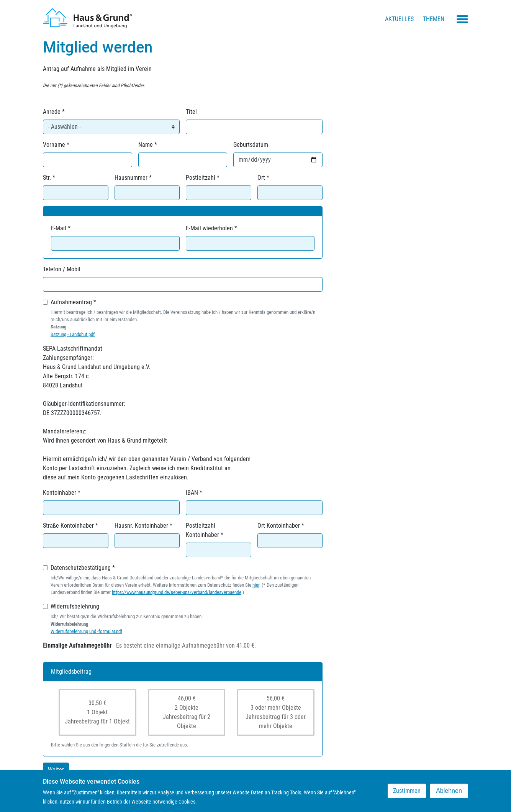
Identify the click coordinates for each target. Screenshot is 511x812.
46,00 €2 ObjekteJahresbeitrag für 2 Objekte (187, 712)
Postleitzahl (201, 178)
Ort (261, 178)
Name (146, 145)
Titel (191, 112)
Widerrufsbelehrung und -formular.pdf (86, 631)
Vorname (54, 145)
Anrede (52, 112)
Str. (47, 178)
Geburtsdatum (251, 145)
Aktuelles (399, 19)
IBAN (192, 493)
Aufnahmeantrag (71, 302)
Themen (434, 19)
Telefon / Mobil (62, 269)
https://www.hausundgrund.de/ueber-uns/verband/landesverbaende (177, 592)
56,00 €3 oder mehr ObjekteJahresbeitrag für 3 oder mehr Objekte (276, 712)
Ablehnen (449, 792)
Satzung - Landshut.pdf (73, 334)
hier (256, 585)
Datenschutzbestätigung (81, 568)
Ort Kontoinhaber (279, 526)
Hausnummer (131, 178)
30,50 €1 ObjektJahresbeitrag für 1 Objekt (97, 712)
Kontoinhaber (60, 493)
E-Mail (59, 228)
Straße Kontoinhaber (68, 526)
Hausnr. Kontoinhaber (141, 526)
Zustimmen (407, 792)
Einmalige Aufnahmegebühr (77, 645)
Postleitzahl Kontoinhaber (202, 530)
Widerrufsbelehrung (75, 606)
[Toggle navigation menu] (462, 19)
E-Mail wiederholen (209, 228)
